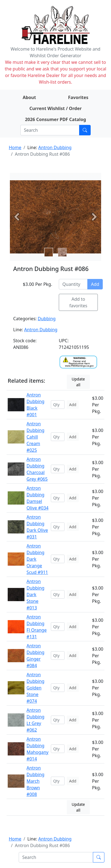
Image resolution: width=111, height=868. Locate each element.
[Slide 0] (49, 252)
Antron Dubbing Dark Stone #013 (36, 595)
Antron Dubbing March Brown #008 (36, 781)
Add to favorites (78, 302)
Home (15, 147)
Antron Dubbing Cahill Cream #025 (36, 437)
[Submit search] (85, 130)
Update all (78, 382)
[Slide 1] (62, 252)
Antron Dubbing (55, 147)
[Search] (50, 130)
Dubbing (47, 319)
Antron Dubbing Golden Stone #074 (36, 688)
